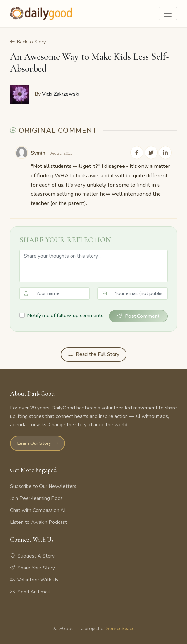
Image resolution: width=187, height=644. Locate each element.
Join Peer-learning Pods (36, 498)
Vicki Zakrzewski (61, 94)
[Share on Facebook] (137, 153)
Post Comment (138, 316)
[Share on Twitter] (151, 153)
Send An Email (30, 592)
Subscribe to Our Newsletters (43, 486)
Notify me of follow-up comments (65, 316)
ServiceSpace (121, 628)
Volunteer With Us (34, 580)
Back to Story (28, 42)
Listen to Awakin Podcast (38, 522)
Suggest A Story (32, 556)
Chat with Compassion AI (38, 510)
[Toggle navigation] (168, 14)
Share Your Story (33, 568)
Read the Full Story (94, 355)
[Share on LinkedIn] (165, 153)
